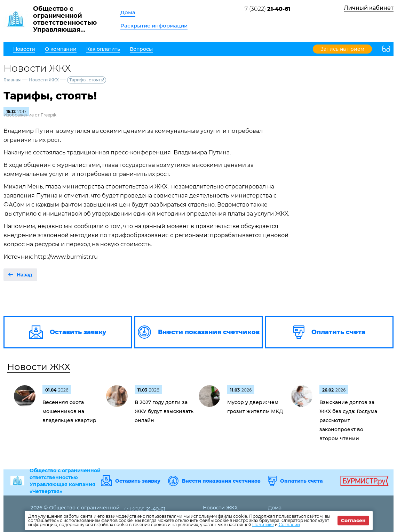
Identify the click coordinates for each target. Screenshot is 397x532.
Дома (128, 12)
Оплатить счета (301, 481)
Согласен (353, 521)
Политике (263, 525)
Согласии (289, 525)
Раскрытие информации (154, 26)
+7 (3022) (266, 9)
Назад (25, 275)
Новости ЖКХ (44, 80)
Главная (12, 80)
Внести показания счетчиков (221, 481)
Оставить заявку (138, 481)
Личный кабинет (369, 8)
